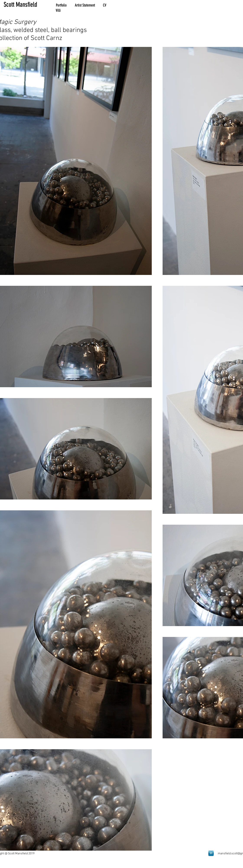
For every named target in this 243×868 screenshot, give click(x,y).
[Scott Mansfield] (27, 5)
